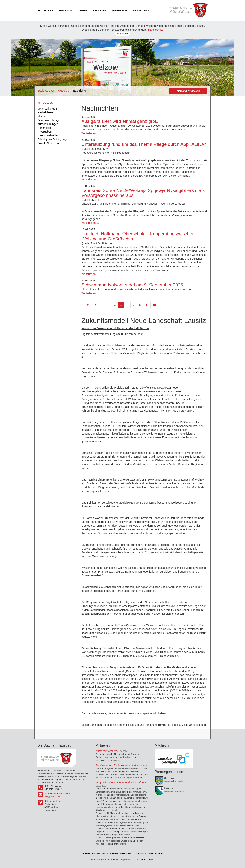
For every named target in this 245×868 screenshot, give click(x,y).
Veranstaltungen (47, 109)
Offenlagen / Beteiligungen (53, 139)
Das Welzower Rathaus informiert (116, 765)
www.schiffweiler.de (174, 781)
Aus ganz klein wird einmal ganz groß (120, 121)
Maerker (42, 116)
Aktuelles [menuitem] (45, 11)
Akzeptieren (122, 34)
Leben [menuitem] (82, 11)
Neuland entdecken (188, 91)
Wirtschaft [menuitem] (142, 11)
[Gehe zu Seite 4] (96, 305)
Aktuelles (63, 91)
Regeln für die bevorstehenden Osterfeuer (121, 783)
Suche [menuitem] (152, 860)
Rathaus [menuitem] (66, 11)
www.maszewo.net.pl (174, 791)
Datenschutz (156, 30)
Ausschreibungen (48, 124)
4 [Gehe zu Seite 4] (115, 305)
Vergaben (46, 132)
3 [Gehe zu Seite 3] (109, 305)
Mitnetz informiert (106, 751)
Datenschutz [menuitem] (140, 860)
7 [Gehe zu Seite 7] (134, 305)
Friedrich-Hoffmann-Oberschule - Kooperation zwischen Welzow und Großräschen (138, 236)
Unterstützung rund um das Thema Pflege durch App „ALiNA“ (144, 144)
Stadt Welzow (46, 91)
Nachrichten (45, 112)
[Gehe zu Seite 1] (88, 305)
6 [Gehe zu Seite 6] (127, 305)
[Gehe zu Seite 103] (154, 305)
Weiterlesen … (90, 133)
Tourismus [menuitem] (119, 11)
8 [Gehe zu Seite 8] (140, 305)
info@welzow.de (52, 797)
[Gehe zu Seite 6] (147, 305)
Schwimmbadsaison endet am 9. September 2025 (132, 285)
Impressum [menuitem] (126, 860)
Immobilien (47, 128)
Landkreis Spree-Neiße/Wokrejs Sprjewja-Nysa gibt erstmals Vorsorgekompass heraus (143, 193)
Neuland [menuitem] (99, 11)
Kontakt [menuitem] (115, 860)
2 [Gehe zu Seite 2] (102, 305)
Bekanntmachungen (49, 120)
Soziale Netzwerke (49, 143)
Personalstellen (49, 135)
